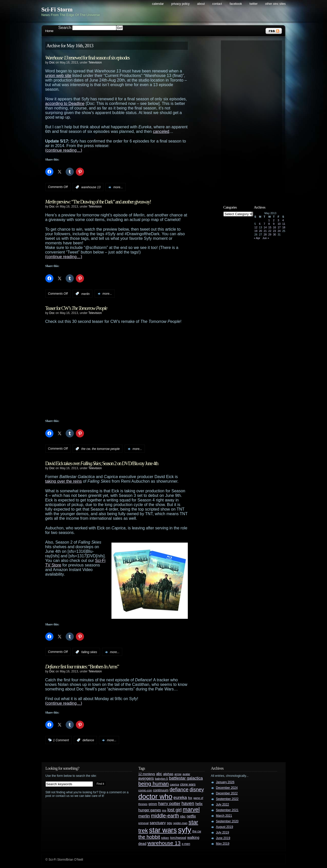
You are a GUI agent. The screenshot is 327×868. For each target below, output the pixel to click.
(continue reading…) (64, 150)
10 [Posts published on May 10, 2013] (279, 224)
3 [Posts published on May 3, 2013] (278, 220)
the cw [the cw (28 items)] (197, 831)
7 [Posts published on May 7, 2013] (264, 224)
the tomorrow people (106, 449)
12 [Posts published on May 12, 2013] (256, 227)
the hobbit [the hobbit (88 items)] (149, 837)
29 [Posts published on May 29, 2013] (270, 234)
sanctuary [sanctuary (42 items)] (158, 823)
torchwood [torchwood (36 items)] (178, 838)
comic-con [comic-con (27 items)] (145, 790)
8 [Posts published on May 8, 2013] (269, 224)
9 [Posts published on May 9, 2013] (274, 224)
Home (49, 31)
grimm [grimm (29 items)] (153, 804)
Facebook (236, 4)
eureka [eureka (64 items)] (180, 797)
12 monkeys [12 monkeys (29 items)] (147, 774)
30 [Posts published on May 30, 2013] (275, 234)
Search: (65, 28)
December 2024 (227, 788)
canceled (161, 131)
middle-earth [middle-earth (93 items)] (165, 816)
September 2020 (227, 821)
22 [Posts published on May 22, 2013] (270, 231)
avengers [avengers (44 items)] (146, 778)
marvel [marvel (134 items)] (191, 809)
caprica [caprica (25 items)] (175, 784)
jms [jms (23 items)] (164, 810)
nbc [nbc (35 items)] (183, 816)
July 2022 (223, 804)
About (201, 4)
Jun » (266, 238)
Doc (52, 62)
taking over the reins (64, 481)
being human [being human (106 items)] (154, 784)
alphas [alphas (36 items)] (168, 774)
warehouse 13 (91, 187)
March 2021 (224, 816)
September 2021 (227, 810)
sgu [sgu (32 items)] (170, 823)
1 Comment (61, 740)
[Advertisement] (254, 119)
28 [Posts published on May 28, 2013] (265, 234)
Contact (217, 4)
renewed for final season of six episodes (87, 58)
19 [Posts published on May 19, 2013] (256, 231)
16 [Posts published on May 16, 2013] (275, 227)
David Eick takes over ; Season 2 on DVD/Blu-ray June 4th (102, 463)
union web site (58, 76)
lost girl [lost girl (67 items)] (175, 810)
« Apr (257, 238)
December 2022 (227, 793)
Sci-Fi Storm (57, 10)
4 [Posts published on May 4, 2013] (283, 220)
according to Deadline (65, 104)
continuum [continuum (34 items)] (161, 790)
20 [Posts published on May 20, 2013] (261, 231)
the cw (86, 449)
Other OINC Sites (275, 4)
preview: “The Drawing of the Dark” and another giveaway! (98, 202)
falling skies (89, 652)
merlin (86, 294)
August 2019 (225, 827)
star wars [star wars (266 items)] (163, 830)
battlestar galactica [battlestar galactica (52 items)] (186, 778)
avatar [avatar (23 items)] (186, 774)
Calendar (158, 4)
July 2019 (223, 832)
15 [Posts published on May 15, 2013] (270, 227)
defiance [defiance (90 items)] (179, 790)
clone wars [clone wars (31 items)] (188, 784)
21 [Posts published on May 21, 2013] (265, 231)
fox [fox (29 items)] (190, 798)
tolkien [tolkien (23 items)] (165, 838)
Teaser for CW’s (76, 308)
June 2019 (223, 838)
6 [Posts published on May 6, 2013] (260, 224)
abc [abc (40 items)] (159, 774)
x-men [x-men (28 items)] (186, 844)
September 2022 (227, 799)
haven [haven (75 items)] (188, 803)
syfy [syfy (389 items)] (184, 830)
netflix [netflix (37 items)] (191, 816)
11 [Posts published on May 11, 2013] (284, 224)
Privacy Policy (180, 4)
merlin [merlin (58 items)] (144, 816)
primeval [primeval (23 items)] (144, 823)
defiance (88, 740)
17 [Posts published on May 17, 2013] (279, 227)
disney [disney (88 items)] (197, 790)
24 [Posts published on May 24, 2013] (279, 231)
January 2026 (225, 782)
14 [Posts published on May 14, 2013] (265, 227)
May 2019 (223, 844)
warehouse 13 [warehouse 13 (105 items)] (164, 843)
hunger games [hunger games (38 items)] (150, 810)
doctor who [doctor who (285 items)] (155, 796)
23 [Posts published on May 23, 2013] (275, 231)
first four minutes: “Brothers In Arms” (82, 667)
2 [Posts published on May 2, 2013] (274, 220)
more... (118, 187)
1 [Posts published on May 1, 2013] (269, 220)
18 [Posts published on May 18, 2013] (284, 227)
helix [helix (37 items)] (199, 804)
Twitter (253, 4)
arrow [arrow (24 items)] (178, 774)
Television (95, 62)
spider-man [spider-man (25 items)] (180, 823)
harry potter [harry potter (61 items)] (169, 804)
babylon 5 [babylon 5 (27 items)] (161, 778)
